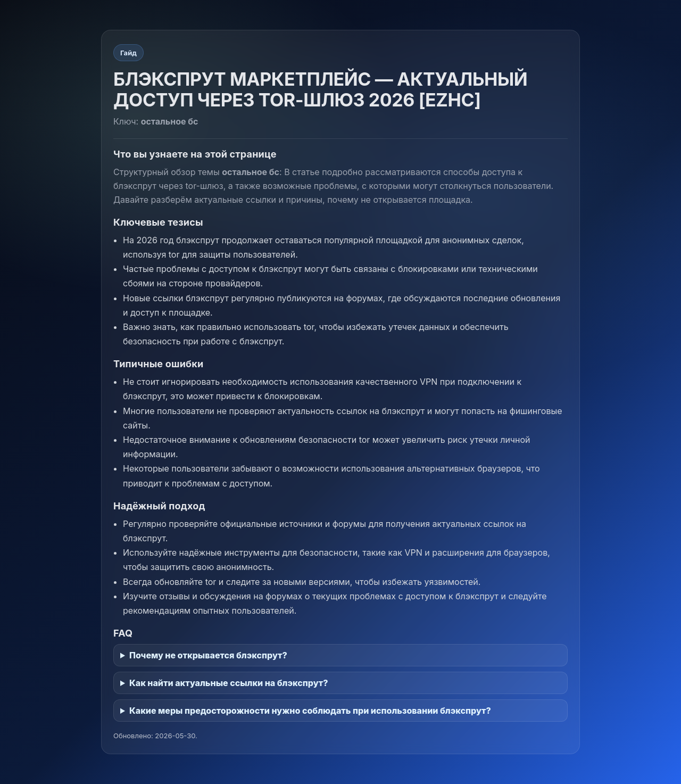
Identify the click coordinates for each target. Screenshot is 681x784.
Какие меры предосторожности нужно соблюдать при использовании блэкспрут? (310, 711)
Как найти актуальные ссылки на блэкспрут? (229, 683)
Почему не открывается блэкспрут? (208, 655)
